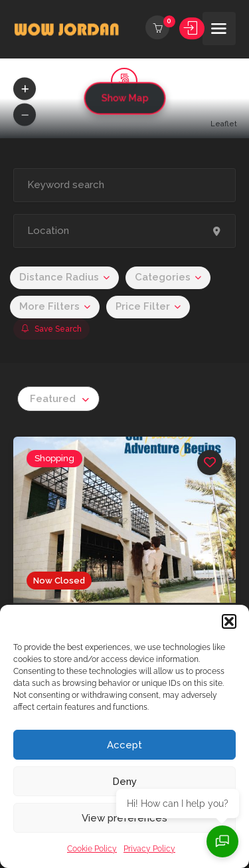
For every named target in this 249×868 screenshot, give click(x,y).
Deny (124, 782)
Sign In (192, 28)
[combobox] (58, 399)
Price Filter (143, 306)
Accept (124, 745)
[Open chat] (222, 841)
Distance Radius (59, 277)
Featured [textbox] (53, 399)
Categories (163, 277)
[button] (229, 621)
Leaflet (224, 124)
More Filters (49, 306)
